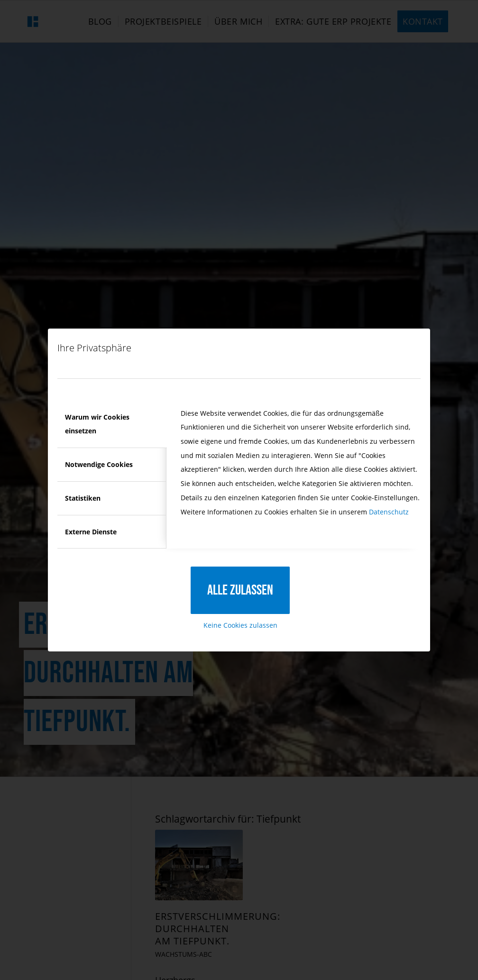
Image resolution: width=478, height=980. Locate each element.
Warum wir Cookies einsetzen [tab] (97, 424)
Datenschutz (389, 512)
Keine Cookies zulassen (240, 625)
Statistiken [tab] (83, 498)
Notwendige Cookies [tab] (99, 464)
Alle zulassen (240, 590)
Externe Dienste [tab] (91, 532)
